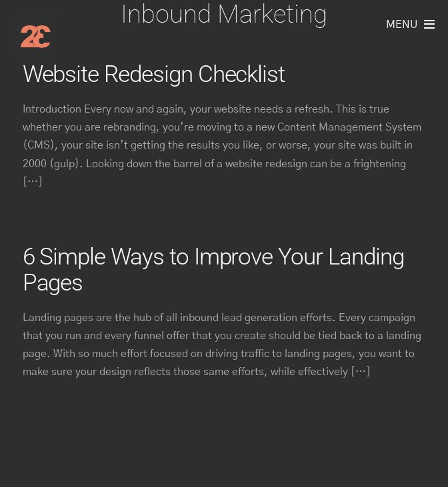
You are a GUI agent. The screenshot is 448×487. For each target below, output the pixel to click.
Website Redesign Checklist (154, 74)
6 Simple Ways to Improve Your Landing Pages (213, 269)
